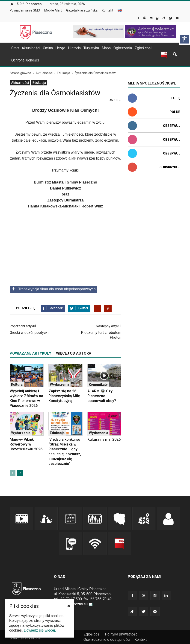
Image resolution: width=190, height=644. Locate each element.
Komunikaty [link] (98, 385)
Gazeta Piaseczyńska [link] (82, 10)
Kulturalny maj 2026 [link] (104, 439)
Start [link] (15, 48)
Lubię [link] (176, 98)
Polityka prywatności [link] (122, 634)
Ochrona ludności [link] (25, 60)
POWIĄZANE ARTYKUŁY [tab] (30, 353)
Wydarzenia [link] (59, 385)
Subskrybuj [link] (170, 167)
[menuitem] (27, 11)
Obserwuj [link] (172, 126)
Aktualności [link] (31, 48)
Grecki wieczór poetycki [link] (29, 333)
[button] (69, 606)
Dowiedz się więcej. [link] (40, 630)
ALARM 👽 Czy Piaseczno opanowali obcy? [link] (102, 396)
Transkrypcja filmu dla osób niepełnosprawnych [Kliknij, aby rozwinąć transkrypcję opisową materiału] (53, 289)
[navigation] (89, 48)
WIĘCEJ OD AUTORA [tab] (74, 353)
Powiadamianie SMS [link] (25, 10)
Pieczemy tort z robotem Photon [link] (101, 335)
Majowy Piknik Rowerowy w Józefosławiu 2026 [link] (26, 444)
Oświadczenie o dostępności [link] (107, 640)
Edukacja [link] (39, 83)
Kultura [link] (17, 385)
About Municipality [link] (120, 10)
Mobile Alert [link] (53, 10)
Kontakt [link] (108, 10)
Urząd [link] (60, 48)
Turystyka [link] (91, 48)
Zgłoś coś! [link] (143, 48)
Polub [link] (175, 112)
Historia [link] (74, 48)
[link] (139, 19)
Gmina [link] (48, 48)
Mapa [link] (106, 48)
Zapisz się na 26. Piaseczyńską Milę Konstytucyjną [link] (64, 396)
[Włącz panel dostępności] (184, 39)
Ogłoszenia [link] (123, 48)
